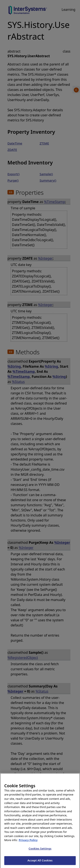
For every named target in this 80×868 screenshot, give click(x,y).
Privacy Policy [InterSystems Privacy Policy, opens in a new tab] (28, 844)
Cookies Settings (40, 853)
